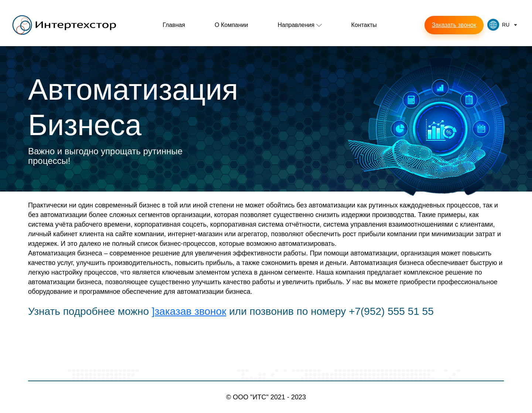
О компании (231, 25)
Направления (299, 25)
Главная (174, 25)
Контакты (364, 25)
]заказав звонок (189, 311)
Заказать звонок (454, 25)
